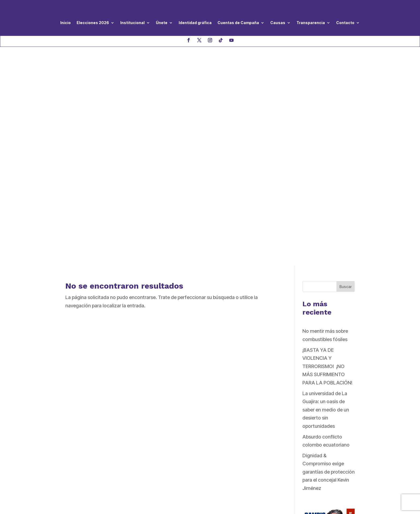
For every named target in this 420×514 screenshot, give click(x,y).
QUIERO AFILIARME (299, 445)
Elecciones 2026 (93, 23)
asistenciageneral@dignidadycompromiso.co (106, 433)
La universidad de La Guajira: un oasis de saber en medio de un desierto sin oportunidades (326, 191)
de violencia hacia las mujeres (199, 441)
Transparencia (311, 23)
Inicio (65, 23)
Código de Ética (184, 413)
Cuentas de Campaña (238, 23)
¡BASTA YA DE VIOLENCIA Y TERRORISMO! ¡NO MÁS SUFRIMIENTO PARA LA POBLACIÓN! (327, 147)
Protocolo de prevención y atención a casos (207, 432)
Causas (278, 23)
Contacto (345, 23)
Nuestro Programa (187, 397)
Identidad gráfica (195, 23)
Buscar (346, 68)
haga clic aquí (132, 451)
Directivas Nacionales (190, 405)
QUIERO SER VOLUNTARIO (307, 405)
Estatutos (177, 422)
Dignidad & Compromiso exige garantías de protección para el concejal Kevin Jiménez (329, 253)
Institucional (132, 23)
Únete (162, 23)
